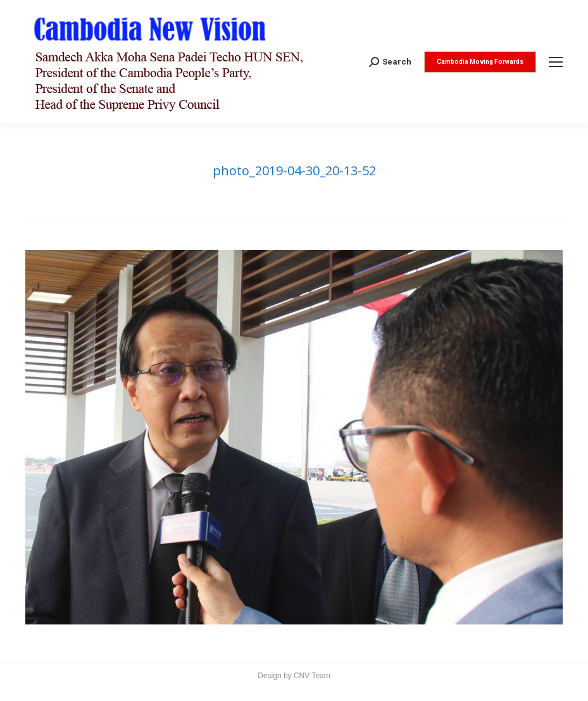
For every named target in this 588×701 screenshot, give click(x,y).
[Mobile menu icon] (556, 62)
